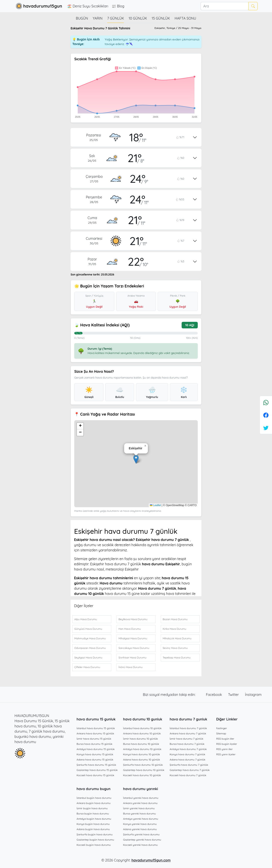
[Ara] (225, 6)
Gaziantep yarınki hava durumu (142, 840)
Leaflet (155, 505)
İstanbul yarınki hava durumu (141, 798)
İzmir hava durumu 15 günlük (94, 739)
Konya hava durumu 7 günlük (187, 754)
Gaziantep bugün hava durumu (95, 840)
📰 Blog (118, 6)
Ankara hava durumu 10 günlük (142, 733)
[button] (136, 459)
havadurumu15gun (38, 6)
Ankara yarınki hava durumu (140, 803)
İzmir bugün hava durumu (92, 808)
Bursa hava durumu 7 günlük (187, 744)
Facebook (215, 695)
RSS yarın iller (225, 749)
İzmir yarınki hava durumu (139, 808)
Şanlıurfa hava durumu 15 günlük (96, 765)
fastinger (222, 728)
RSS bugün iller (225, 739)
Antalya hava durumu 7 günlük (188, 749)
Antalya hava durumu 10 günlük (142, 749)
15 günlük (161, 18)
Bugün (82, 18)
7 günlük (116, 18)
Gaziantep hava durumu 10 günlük (144, 770)
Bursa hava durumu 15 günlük (95, 744)
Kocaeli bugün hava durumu (94, 845)
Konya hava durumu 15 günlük (95, 754)
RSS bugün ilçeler (227, 744)
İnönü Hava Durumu (130, 667)
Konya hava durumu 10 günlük (141, 754)
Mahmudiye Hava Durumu (90, 638)
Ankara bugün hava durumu (94, 803)
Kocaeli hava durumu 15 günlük (95, 775)
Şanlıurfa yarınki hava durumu (141, 834)
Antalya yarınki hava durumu (141, 819)
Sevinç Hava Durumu (175, 648)
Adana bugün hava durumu (93, 829)
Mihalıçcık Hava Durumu (177, 638)
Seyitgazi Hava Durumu (88, 657)
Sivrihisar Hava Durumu (132, 657)
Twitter (234, 695)
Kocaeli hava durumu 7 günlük (188, 775)
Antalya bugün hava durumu (94, 819)
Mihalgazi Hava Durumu (133, 638)
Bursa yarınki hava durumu (139, 813)
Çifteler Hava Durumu (87, 667)
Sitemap (221, 733)
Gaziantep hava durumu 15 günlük (97, 770)
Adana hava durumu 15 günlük (95, 760)
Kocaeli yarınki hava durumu (140, 845)
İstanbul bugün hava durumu (94, 798)
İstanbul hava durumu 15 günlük (96, 728)
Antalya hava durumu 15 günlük (96, 749)
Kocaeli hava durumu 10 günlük (142, 775)
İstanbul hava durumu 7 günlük (188, 728)
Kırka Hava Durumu (174, 629)
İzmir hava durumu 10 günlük (140, 739)
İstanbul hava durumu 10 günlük (142, 728)
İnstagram (253, 695)
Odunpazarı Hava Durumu (90, 648)
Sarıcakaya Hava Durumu (134, 648)
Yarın (98, 18)
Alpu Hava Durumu (86, 619)
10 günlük (138, 18)
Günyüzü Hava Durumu (88, 629)
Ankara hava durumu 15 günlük (95, 733)
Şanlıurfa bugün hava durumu (95, 834)
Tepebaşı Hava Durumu (177, 657)
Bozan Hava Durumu (175, 619)
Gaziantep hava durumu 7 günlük (190, 770)
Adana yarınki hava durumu (140, 829)
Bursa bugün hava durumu (93, 813)
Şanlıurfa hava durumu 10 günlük (143, 765)
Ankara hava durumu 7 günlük (188, 733)
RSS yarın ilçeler (226, 754)
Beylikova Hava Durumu (133, 619)
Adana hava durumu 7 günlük (188, 760)
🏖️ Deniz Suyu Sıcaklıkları (88, 6)
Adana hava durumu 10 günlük (141, 760)
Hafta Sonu (185, 18)
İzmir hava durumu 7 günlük (186, 739)
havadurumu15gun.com (151, 860)
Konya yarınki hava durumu (140, 824)
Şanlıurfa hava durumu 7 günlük (189, 765)
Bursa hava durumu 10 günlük (141, 744)
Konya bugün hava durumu (93, 824)
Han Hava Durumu (130, 629)
